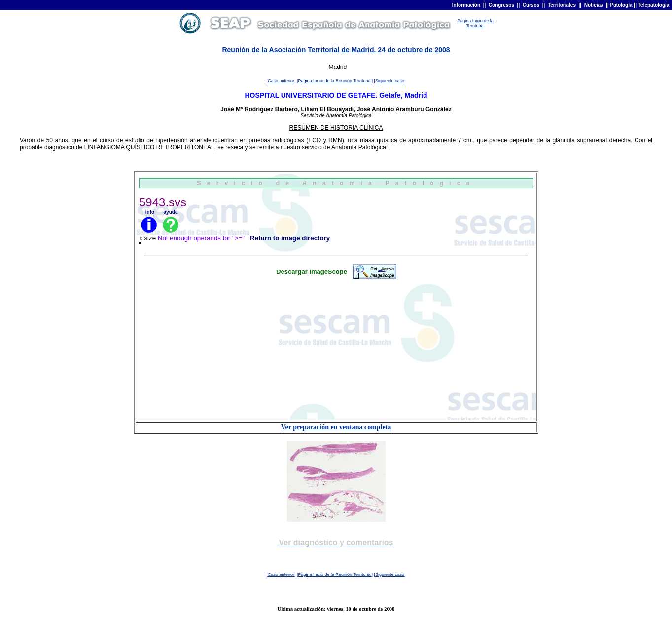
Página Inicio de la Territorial (475, 23)
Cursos (531, 5)
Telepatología (654, 5)
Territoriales (562, 5)
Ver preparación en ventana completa (336, 427)
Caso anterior (281, 81)
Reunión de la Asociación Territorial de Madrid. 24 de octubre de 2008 (336, 50)
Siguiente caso (390, 81)
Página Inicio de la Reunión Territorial (335, 81)
